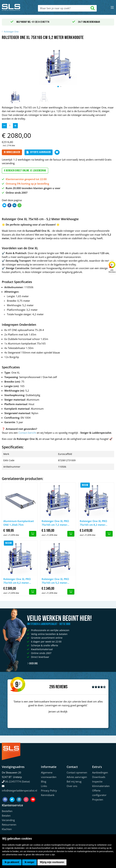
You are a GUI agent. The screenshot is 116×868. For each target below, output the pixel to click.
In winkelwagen (12, 152)
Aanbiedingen (100, 772)
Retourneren (9, 825)
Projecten (98, 800)
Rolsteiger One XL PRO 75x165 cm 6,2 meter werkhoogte (17, 581)
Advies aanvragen (77, 777)
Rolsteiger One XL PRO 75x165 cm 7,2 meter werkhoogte (55, 523)
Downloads (99, 777)
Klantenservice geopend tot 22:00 (26, 179)
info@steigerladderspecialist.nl (19, 790)
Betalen (6, 816)
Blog (44, 781)
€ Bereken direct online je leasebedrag (25, 171)
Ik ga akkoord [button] (12, 862)
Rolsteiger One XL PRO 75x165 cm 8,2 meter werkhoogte (93, 523)
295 (52, 687)
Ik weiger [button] (29, 862)
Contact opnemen (77, 772)
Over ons (32, 664)
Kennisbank (48, 795)
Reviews (62, 687)
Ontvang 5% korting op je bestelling (27, 184)
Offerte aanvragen (39, 152)
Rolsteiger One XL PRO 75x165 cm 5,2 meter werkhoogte (55, 581)
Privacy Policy (49, 790)
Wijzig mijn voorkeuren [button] (52, 862)
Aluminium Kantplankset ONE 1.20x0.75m (19, 523)
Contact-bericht (27, 433)
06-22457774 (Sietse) (17, 781)
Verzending (8, 820)
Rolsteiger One (11, 32)
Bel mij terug (74, 781)
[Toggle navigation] (112, 7)
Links (44, 786)
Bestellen (7, 811)
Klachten (7, 829)
